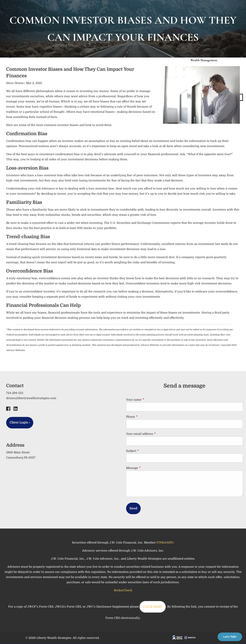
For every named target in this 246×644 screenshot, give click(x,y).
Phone (146, 417)
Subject (147, 451)
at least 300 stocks (80, 228)
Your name (149, 400)
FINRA (161, 543)
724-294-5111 (15, 393)
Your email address (155, 434)
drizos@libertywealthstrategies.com (31, 398)
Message (147, 468)
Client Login (20, 422)
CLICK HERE (153, 607)
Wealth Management (204, 60)
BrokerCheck (123, 590)
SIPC (170, 543)
